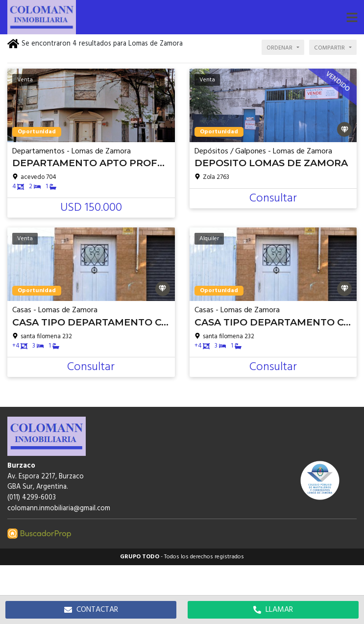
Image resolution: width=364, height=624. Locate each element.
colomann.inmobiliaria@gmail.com (59, 509)
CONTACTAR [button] (91, 610)
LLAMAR (273, 610)
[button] (352, 17)
